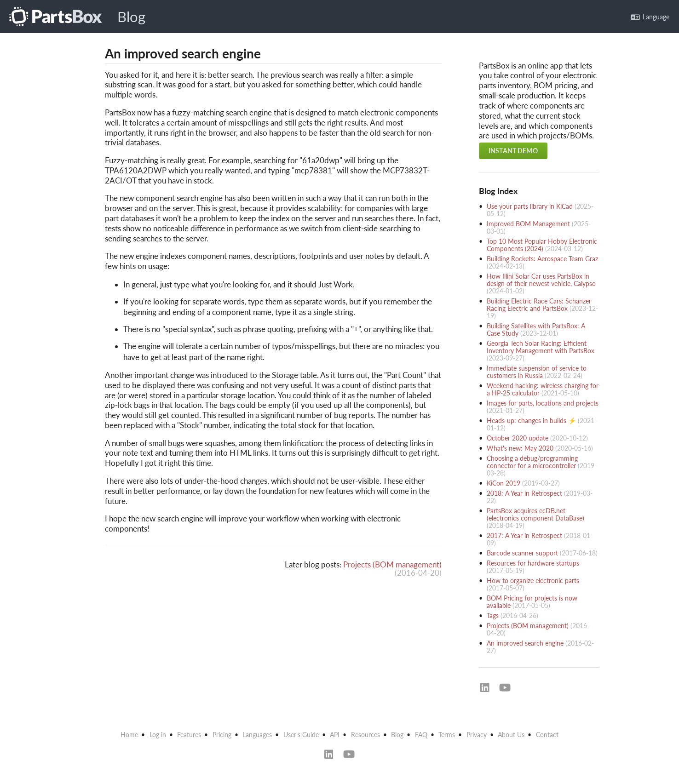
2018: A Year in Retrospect (524, 493)
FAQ (421, 735)
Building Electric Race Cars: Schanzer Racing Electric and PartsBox (539, 305)
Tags (493, 615)
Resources (365, 735)
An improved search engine (525, 643)
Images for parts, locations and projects (543, 403)
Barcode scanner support (522, 553)
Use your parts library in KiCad (530, 206)
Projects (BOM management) (392, 564)
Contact (547, 735)
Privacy (477, 735)
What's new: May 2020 (520, 448)
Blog (131, 17)
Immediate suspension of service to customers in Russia (537, 372)
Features (189, 735)
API (335, 735)
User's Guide (301, 735)
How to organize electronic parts (533, 581)
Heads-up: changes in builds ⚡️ (531, 421)
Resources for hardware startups (533, 563)
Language (650, 17)
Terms (447, 735)
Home (129, 735)
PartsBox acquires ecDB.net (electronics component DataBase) (535, 514)
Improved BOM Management (528, 224)
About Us (511, 735)
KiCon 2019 (503, 483)
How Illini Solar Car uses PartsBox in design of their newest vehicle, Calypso (541, 280)
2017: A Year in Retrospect (524, 535)
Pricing (222, 735)
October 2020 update (518, 438)
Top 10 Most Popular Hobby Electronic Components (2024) (542, 245)
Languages (257, 735)
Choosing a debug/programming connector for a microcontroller (532, 462)
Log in (158, 735)
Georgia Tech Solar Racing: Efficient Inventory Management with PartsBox (541, 347)
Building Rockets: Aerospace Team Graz (542, 259)
